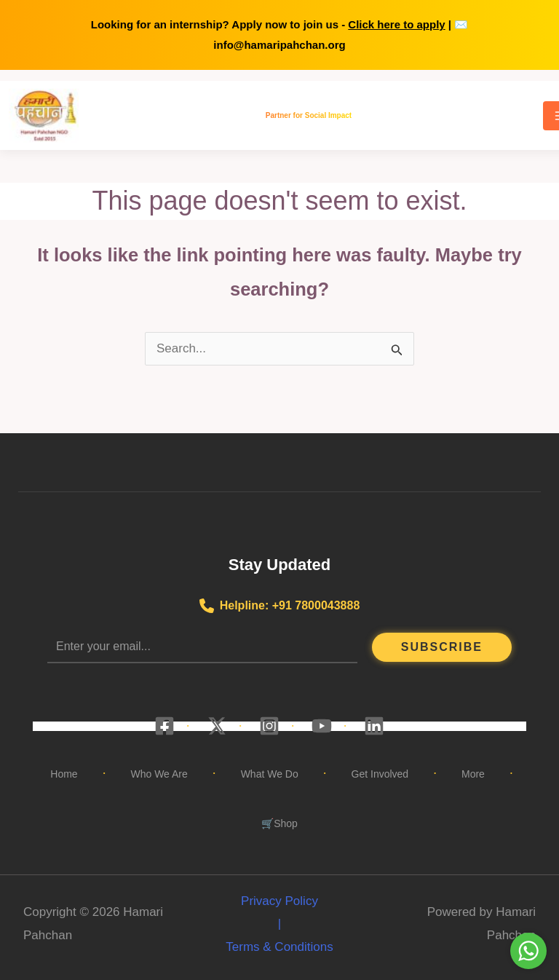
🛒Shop (279, 823)
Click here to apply (396, 24)
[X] (217, 726)
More (473, 774)
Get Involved (380, 774)
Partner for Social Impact (309, 115)
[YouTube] (322, 726)
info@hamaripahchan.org (279, 45)
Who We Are (159, 774)
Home (64, 774)
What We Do (270, 774)
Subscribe (442, 647)
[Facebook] (164, 726)
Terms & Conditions (279, 947)
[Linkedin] (374, 726)
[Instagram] (269, 726)
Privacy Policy (279, 901)
